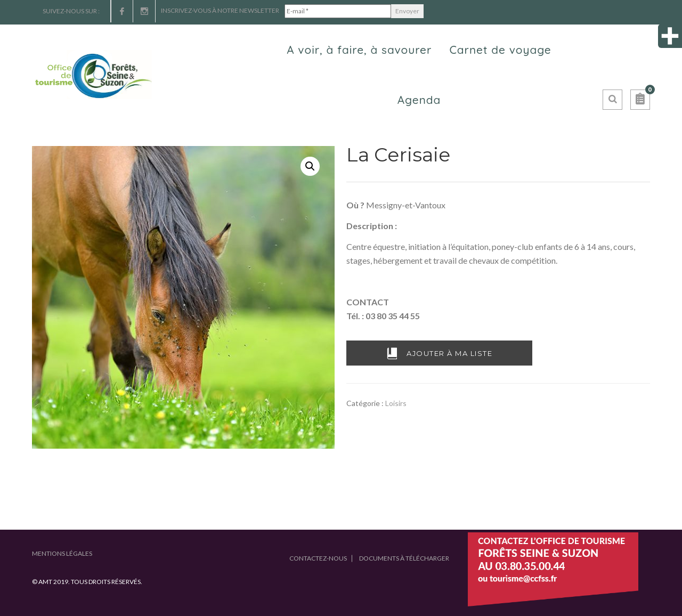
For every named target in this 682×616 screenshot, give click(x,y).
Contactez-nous (318, 558)
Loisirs (396, 403)
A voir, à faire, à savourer (359, 50)
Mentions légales (62, 553)
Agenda (419, 100)
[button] (640, 100)
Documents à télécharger (404, 558)
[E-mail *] (338, 11)
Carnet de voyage (500, 50)
